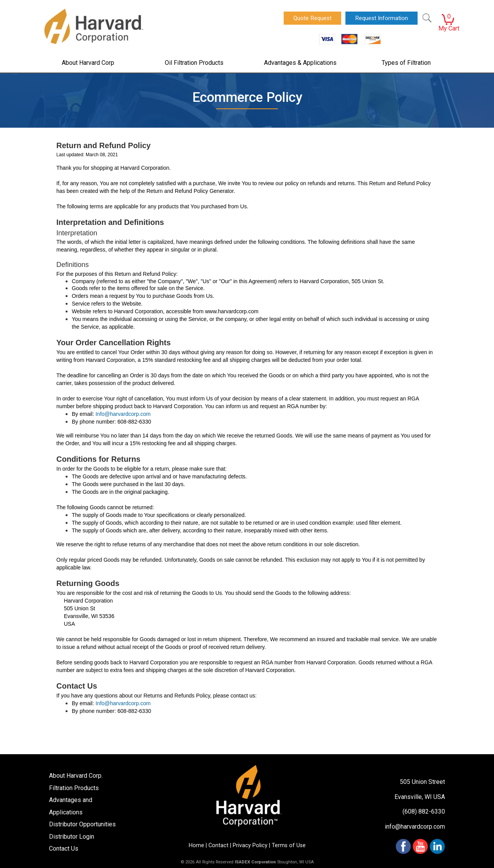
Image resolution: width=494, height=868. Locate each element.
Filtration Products (74, 788)
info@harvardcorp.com (415, 827)
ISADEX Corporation (255, 862)
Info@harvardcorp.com (123, 414)
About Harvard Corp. (76, 776)
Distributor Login (72, 837)
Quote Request (312, 18)
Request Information (381, 18)
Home (196, 845)
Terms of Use (289, 845)
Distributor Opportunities (82, 824)
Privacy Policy (250, 845)
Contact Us (64, 849)
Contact (218, 845)
